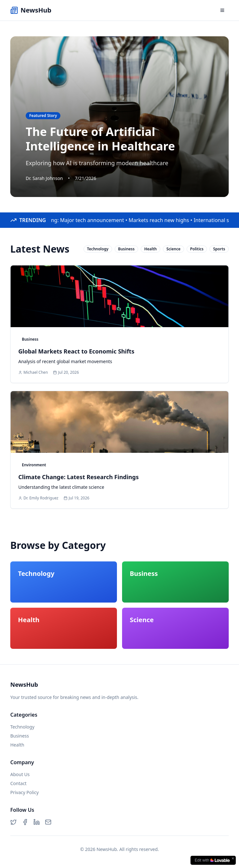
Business (20, 736)
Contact (18, 783)
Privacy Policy (24, 792)
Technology (22, 727)
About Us (20, 774)
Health (17, 745)
